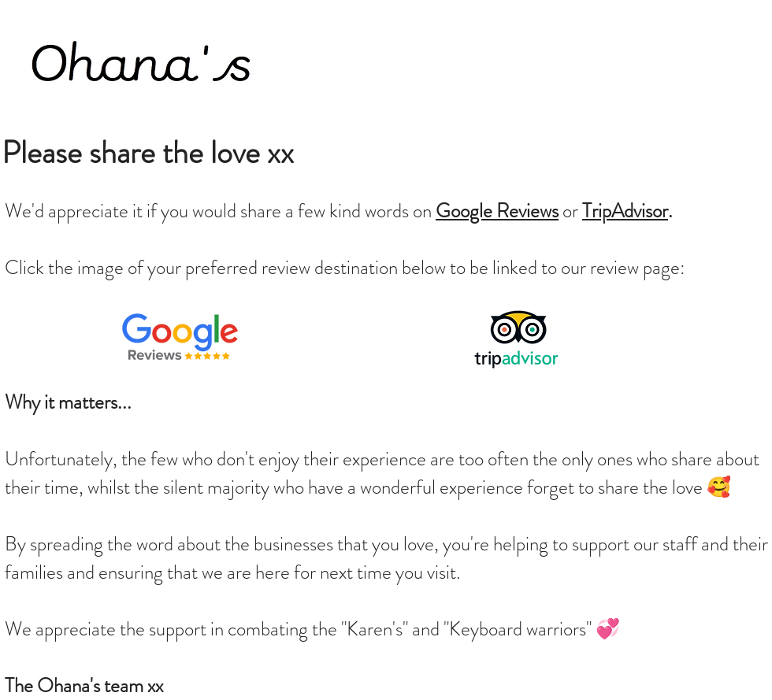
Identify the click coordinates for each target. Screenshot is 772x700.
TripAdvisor (625, 211)
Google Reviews (497, 211)
